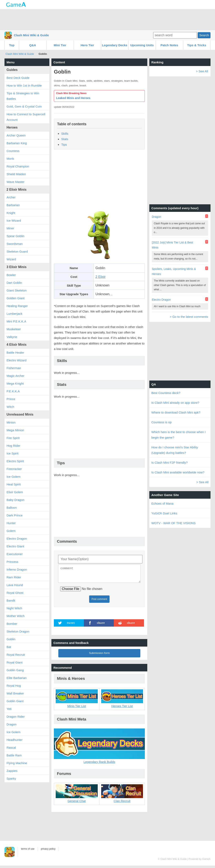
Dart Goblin (14, 283)
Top (12, 45)
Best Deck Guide (18, 78)
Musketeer (14, 329)
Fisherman (14, 368)
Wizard (11, 259)
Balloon (12, 508)
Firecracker (14, 469)
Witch (10, 407)
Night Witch (14, 608)
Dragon (12, 724)
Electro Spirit (15, 461)
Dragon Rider (16, 717)
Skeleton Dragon (18, 631)
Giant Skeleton (17, 290)
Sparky (11, 778)
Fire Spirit (13, 438)
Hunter (11, 523)
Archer (11, 197)
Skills (65, 134)
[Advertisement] (107, 19)
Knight (11, 213)
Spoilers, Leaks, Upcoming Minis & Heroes (174, 271)
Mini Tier (60, 45)
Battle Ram (14, 755)
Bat (9, 647)
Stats (65, 139)
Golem (11, 531)
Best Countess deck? (166, 393)
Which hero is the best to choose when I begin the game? (178, 435)
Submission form (99, 655)
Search (204, 35)
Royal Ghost (15, 593)
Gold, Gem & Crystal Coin (24, 106)
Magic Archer (16, 376)
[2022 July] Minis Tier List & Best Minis (172, 245)
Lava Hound (15, 585)
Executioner (15, 554)
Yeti (9, 709)
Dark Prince (14, 515)
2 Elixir (101, 277)
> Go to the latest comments (189, 317)
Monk (10, 159)
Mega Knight (15, 383)
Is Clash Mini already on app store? (175, 403)
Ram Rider (14, 577)
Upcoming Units (142, 45)
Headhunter (14, 740)
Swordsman (15, 244)
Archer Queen (16, 135)
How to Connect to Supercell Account (26, 117)
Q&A (33, 45)
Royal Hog (14, 686)
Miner (10, 228)
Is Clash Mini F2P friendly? (170, 463)
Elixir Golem (15, 492)
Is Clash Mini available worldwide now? (178, 472)
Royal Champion (18, 166)
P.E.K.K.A (13, 391)
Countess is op (161, 422)
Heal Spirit (14, 484)
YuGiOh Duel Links (164, 513)
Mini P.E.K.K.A (16, 321)
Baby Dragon (16, 500)
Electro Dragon (17, 539)
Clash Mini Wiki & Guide (31, 35)
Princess (12, 562)
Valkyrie (12, 337)
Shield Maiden (16, 174)
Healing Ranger (17, 306)
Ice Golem (13, 477)
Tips (64, 145)
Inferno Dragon (17, 569)
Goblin (11, 639)
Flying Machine (17, 763)
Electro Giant (15, 546)
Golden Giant (16, 298)
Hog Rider (13, 446)
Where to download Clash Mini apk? (176, 412)
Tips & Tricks (197, 45)
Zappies (12, 771)
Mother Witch (16, 616)
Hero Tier (87, 45)
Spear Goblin (16, 236)
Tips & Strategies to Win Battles (23, 96)
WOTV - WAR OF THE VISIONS (173, 523)
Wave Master (16, 182)
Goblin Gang (15, 670)
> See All (202, 71)
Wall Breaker (15, 693)
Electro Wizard (17, 360)
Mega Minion (15, 430)
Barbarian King (17, 143)
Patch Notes (169, 45)
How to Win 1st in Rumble (24, 85)
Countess (13, 151)
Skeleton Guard (17, 251)
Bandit (11, 600)
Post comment (99, 602)
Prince (11, 399)
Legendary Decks (115, 45)
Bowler (11, 275)
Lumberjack (14, 314)
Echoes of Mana (162, 503)
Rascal (11, 748)
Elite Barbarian (17, 678)
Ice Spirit (12, 453)
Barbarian (13, 205)
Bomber (12, 624)
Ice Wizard (14, 221)
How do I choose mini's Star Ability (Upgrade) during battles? (175, 450)
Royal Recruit (16, 655)
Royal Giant (14, 662)
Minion (11, 422)
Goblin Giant (15, 701)
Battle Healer (15, 353)
